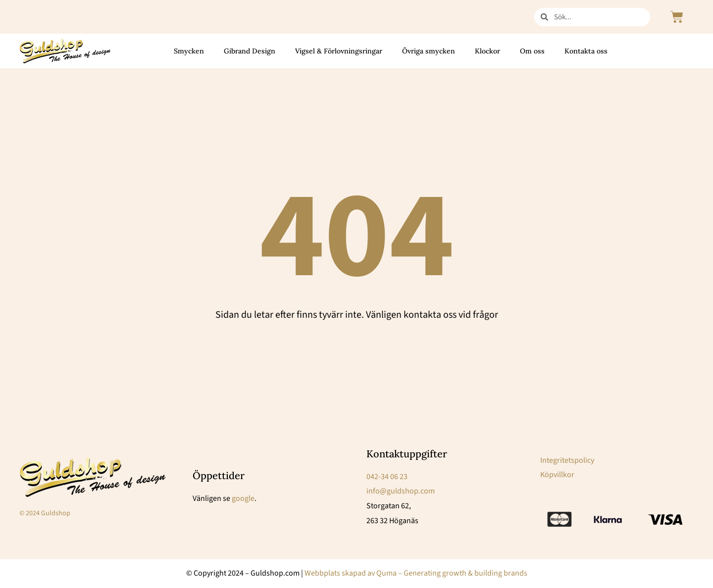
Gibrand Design (250, 51)
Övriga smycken (429, 51)
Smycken (189, 51)
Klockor (487, 51)
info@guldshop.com (401, 491)
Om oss (532, 51)
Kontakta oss (586, 51)
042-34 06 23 (387, 477)
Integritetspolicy (567, 460)
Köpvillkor (557, 475)
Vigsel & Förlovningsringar (339, 51)
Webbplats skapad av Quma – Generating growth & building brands (416, 573)
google (243, 498)
